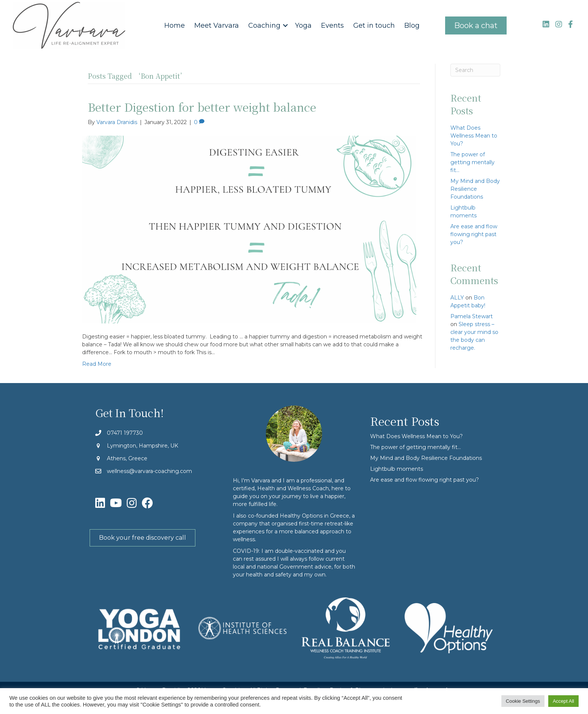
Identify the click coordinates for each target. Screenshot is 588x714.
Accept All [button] (563, 701)
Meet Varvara (217, 25)
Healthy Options (301, 516)
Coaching (264, 25)
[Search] (475, 70)
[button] (285, 25)
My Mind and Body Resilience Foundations (475, 189)
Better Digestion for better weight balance (202, 107)
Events (332, 25)
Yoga (303, 25)
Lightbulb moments (397, 469)
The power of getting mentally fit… (472, 162)
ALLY (457, 298)
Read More (97, 364)
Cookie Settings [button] (523, 701)
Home (175, 25)
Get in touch (374, 25)
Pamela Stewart (472, 316)
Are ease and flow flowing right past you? (474, 234)
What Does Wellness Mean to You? (474, 136)
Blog (412, 25)
